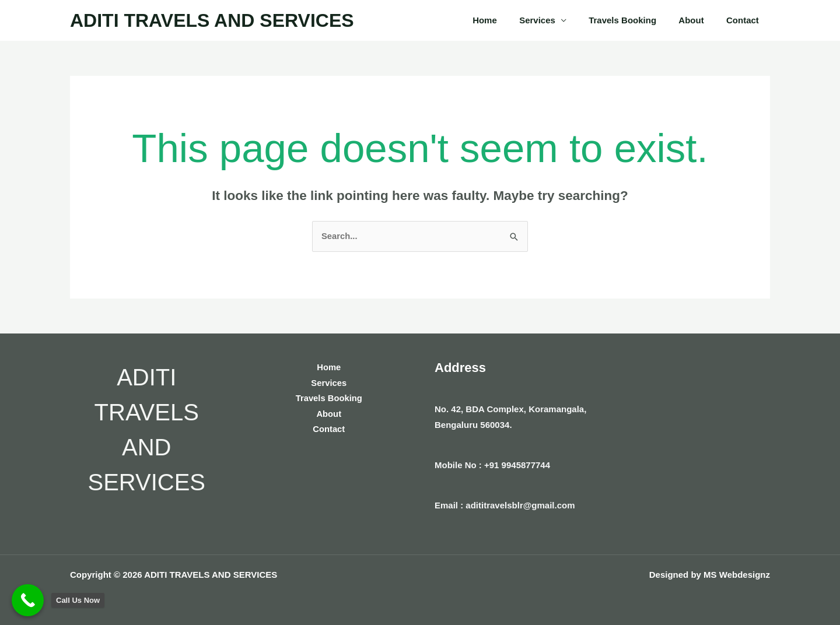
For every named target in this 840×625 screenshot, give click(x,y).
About (699, 20)
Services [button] (554, 20)
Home (507, 20)
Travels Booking (635, 20)
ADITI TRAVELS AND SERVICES (212, 20)
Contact (745, 20)
